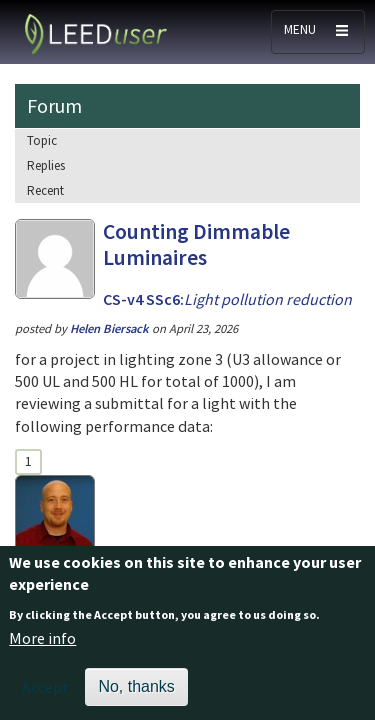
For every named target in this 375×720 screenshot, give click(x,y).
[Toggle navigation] (318, 32)
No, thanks (136, 697)
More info (42, 649)
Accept (45, 698)
